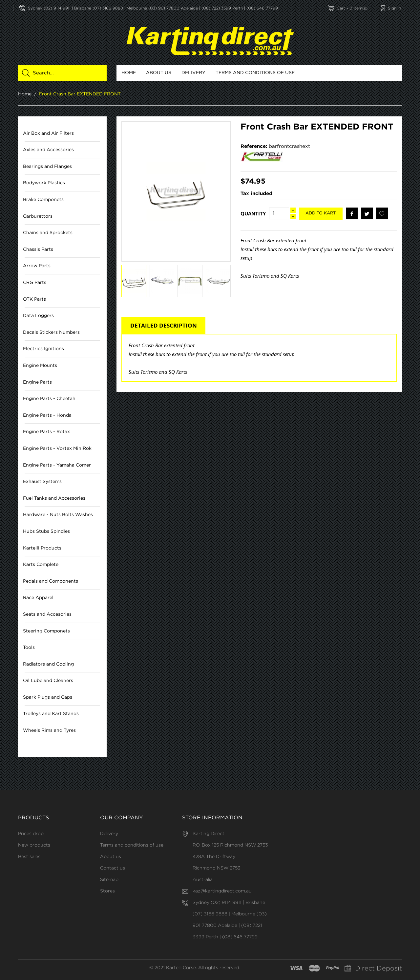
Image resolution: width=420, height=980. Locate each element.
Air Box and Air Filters (48, 133)
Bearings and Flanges (47, 167)
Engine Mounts (40, 366)
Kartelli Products (42, 548)
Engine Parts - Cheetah (49, 399)
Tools (29, 648)
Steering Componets (46, 631)
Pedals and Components (51, 581)
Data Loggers (38, 316)
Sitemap (109, 880)
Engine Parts (37, 382)
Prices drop (31, 834)
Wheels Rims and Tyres (49, 730)
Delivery (193, 73)
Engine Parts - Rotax (46, 432)
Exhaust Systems (42, 482)
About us (159, 73)
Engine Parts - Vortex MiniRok (57, 449)
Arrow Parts (37, 266)
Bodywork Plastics (44, 183)
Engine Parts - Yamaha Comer (57, 465)
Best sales (29, 857)
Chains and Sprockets (48, 233)
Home (129, 73)
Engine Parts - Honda (47, 415)
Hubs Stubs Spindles (46, 531)
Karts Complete (41, 565)
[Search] (66, 73)
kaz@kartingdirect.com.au (222, 891)
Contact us (113, 868)
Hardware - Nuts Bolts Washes (58, 515)
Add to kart (321, 214)
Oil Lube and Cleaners (48, 681)
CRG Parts (35, 283)
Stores (107, 891)
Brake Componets (43, 200)
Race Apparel (38, 598)
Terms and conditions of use (255, 73)
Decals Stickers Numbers (51, 332)
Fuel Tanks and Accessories (54, 498)
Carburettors (38, 216)
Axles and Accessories (48, 150)
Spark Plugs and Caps (48, 697)
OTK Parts (34, 299)
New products (34, 845)
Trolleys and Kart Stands (51, 714)
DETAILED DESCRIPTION (164, 326)
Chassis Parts (38, 250)
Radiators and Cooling (48, 664)
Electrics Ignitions (43, 349)
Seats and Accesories (47, 614)
